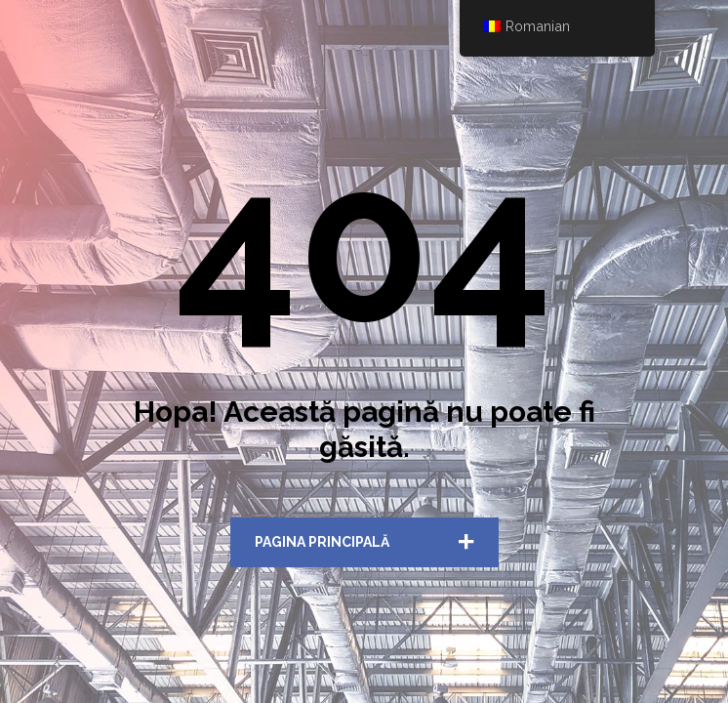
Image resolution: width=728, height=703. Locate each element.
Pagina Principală (322, 542)
